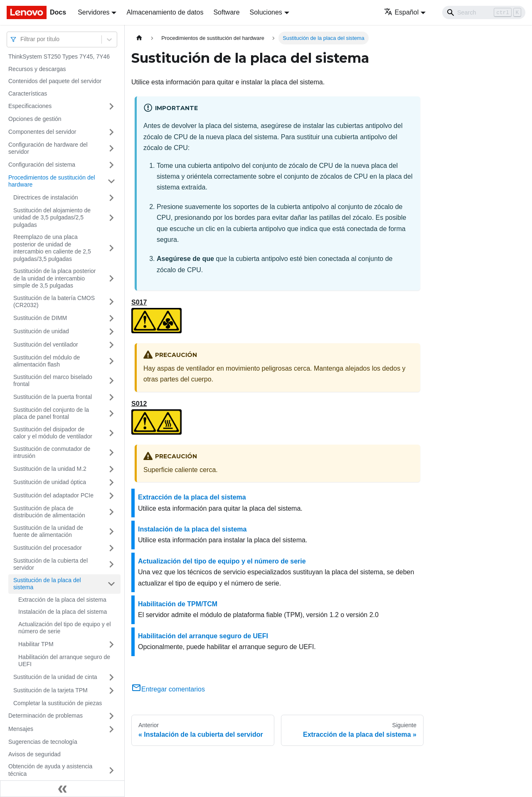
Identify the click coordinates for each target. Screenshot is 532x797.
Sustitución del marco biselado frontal (53, 381)
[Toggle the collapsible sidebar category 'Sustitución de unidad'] (111, 332)
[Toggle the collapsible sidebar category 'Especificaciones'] (111, 106)
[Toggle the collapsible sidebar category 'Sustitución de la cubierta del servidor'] (111, 565)
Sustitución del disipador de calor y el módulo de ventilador (53, 433)
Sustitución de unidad (41, 331)
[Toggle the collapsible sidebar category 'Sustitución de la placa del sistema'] (111, 584)
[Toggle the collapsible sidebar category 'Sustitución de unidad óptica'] (111, 482)
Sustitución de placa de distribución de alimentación (49, 512)
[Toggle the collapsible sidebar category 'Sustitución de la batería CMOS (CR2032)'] (111, 302)
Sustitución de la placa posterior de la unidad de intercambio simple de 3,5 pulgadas (54, 278)
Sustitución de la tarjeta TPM (50, 690)
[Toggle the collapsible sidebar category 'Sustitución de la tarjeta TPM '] (111, 691)
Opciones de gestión (35, 119)
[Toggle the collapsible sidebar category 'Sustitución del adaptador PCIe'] (111, 496)
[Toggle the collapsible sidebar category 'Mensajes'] (111, 729)
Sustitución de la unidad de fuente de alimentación (48, 531)
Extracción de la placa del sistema (62, 600)
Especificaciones (30, 106)
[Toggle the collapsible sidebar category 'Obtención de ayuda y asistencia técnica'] (111, 770)
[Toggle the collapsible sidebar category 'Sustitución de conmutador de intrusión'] (111, 453)
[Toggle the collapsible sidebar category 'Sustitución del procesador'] (111, 548)
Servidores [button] (94, 12)
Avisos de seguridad (34, 754)
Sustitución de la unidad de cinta (55, 677)
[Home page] (139, 38)
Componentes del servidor (42, 132)
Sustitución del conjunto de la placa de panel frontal (51, 413)
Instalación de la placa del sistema (63, 612)
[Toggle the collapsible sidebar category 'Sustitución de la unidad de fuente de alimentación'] (111, 532)
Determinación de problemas (46, 716)
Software (226, 12)
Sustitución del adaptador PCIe (53, 495)
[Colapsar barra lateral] (62, 789)
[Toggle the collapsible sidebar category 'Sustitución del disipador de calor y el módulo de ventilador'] (111, 433)
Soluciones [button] (266, 12)
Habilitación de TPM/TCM (178, 604)
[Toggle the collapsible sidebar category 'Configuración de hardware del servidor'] (111, 149)
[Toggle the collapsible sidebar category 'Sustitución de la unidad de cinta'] (111, 677)
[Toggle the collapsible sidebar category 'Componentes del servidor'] (111, 132)
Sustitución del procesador (48, 548)
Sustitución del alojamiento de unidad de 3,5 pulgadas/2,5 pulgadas (52, 218)
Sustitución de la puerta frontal (53, 397)
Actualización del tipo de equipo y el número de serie (65, 628)
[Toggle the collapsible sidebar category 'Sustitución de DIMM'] (111, 318)
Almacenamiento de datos (165, 12)
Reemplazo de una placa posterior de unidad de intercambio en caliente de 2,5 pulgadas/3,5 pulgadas (52, 248)
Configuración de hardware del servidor (48, 148)
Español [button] (401, 12)
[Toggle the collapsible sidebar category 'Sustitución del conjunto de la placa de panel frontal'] (111, 414)
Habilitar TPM (36, 644)
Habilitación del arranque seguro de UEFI (64, 661)
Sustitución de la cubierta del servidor (50, 564)
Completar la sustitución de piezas (58, 703)
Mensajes (21, 729)
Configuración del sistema (42, 165)
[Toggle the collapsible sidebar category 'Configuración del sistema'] (111, 165)
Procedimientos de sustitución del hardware (52, 181)
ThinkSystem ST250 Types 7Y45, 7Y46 (59, 57)
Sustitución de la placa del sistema (47, 584)
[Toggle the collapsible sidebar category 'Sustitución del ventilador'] (111, 345)
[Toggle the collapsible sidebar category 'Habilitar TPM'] (111, 644)
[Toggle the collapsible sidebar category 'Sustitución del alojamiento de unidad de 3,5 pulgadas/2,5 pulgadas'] (111, 218)
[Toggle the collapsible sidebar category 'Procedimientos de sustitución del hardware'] (111, 181)
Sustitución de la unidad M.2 (50, 469)
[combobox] (21, 39)
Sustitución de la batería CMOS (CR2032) (54, 302)
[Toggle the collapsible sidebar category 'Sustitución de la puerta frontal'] (111, 397)
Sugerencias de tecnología (43, 742)
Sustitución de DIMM (40, 318)
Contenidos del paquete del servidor (55, 81)
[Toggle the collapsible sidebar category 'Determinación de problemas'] (111, 716)
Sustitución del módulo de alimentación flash (47, 361)
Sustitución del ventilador (46, 344)
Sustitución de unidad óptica (50, 482)
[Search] (484, 12)
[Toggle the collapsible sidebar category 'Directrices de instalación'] (111, 198)
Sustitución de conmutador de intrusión (52, 453)
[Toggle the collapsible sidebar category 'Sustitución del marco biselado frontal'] (111, 381)
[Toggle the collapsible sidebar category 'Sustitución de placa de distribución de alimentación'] (111, 512)
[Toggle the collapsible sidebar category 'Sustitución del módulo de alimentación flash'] (111, 361)
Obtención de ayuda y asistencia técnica (50, 770)
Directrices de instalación (46, 197)
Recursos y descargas (37, 69)
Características (28, 93)
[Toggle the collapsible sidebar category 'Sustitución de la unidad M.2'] (111, 469)
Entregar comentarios (168, 689)
